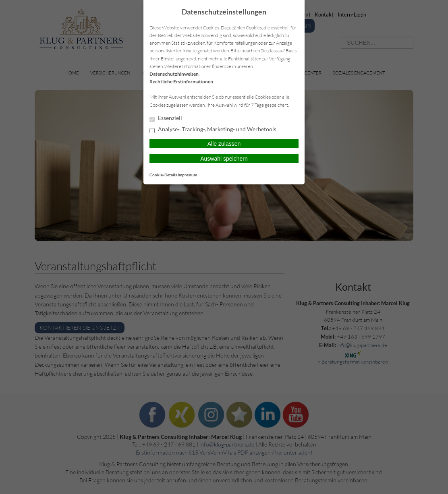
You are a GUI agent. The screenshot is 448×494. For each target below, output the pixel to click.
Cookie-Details (163, 175)
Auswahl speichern (224, 159)
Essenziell (166, 118)
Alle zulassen (224, 144)
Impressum (187, 175)
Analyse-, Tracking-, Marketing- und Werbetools (213, 130)
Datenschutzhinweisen (174, 74)
